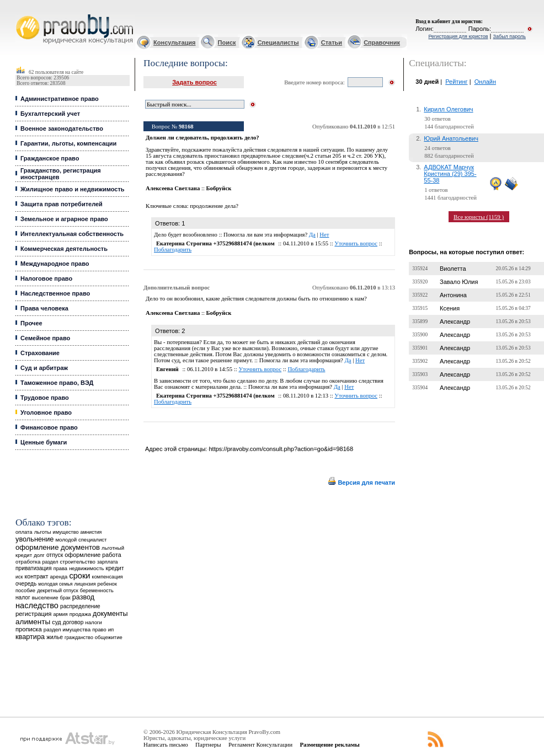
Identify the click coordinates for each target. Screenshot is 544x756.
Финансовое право (49, 427)
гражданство (79, 637)
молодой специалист (81, 540)
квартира (30, 637)
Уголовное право (46, 412)
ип (111, 629)
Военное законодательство (62, 128)
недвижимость (86, 568)
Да (312, 235)
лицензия (85, 584)
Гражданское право (50, 158)
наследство (37, 605)
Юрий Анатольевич (451, 138)
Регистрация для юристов (458, 36)
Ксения (450, 308)
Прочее (31, 323)
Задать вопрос (194, 82)
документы (110, 614)
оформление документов (58, 547)
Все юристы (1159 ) (479, 217)
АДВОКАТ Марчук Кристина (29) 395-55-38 (450, 174)
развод (83, 597)
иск (19, 577)
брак (65, 598)
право (99, 630)
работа (111, 555)
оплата (24, 532)
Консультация (174, 42)
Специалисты (278, 42)
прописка (29, 629)
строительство (77, 562)
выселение (45, 597)
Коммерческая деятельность (64, 249)
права (60, 569)
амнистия (91, 532)
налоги (93, 622)
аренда (59, 577)
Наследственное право (55, 293)
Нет (324, 235)
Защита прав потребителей (62, 204)
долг (39, 555)
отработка (28, 562)
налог (23, 597)
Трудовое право (45, 398)
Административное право (60, 99)
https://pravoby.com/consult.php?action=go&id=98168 (281, 449)
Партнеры (208, 744)
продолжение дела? (214, 206)
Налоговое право (46, 278)
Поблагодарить (173, 250)
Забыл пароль (510, 36)
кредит (115, 568)
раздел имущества (67, 629)
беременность (97, 591)
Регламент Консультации (260, 744)
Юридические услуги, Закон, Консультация (21, 15)
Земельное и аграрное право (64, 219)
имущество (66, 532)
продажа (80, 614)
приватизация (34, 568)
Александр (455, 321)
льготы (43, 532)
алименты (33, 622)
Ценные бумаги (44, 442)
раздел (50, 562)
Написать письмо (166, 744)
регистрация (33, 614)
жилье (55, 637)
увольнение (34, 539)
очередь (26, 584)
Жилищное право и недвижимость (73, 189)
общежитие (109, 637)
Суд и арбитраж (44, 368)
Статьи (332, 42)
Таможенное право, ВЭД (57, 383)
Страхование (40, 353)
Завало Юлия (459, 282)
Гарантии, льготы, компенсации (68, 143)
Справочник (382, 42)
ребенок (107, 584)
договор (73, 622)
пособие (25, 591)
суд (56, 622)
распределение (80, 606)
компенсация (108, 577)
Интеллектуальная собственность (72, 234)
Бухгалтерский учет (50, 114)
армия (61, 614)
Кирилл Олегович (448, 109)
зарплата (108, 562)
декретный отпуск (58, 591)
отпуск (55, 555)
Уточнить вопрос (356, 243)
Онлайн (485, 82)
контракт (36, 576)
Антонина (453, 295)
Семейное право (45, 338)
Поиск (227, 42)
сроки (79, 576)
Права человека (44, 308)
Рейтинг (456, 82)
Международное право (55, 264)
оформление (82, 555)
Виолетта (453, 269)
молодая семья (55, 584)
